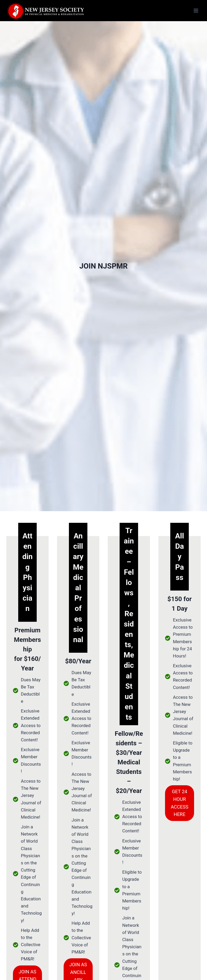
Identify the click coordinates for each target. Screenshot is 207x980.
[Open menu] (196, 10)
